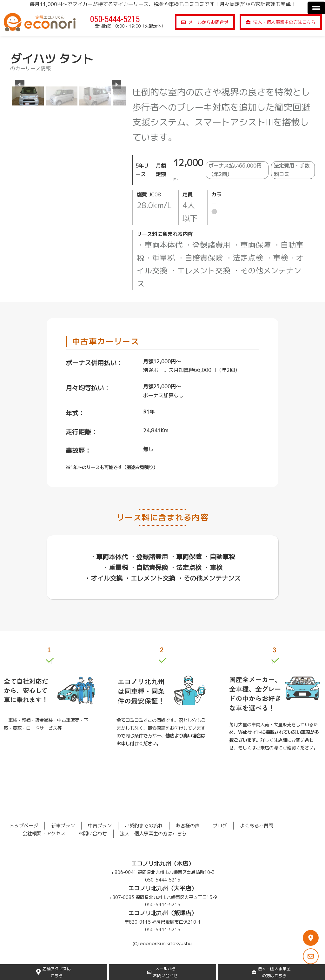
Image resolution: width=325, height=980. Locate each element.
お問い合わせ (93, 834)
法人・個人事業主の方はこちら (281, 22)
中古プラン (100, 826)
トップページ (24, 826)
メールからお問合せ (205, 22)
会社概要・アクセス (44, 834)
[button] (28, 96)
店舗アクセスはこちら (54, 972)
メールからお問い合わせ (162, 972)
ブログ (220, 826)
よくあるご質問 (257, 826)
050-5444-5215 (115, 19)
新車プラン (63, 826)
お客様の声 (188, 826)
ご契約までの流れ (144, 826)
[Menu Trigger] (316, 8)
